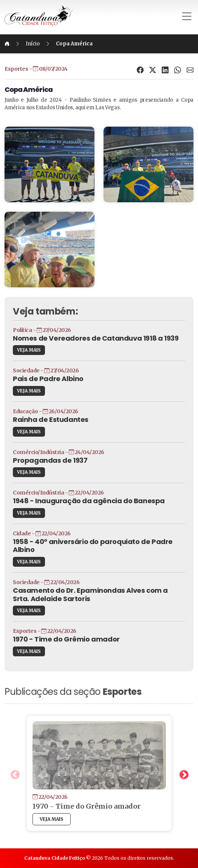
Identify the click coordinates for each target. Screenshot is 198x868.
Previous (14, 773)
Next (183, 773)
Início (33, 44)
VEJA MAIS (29, 350)
